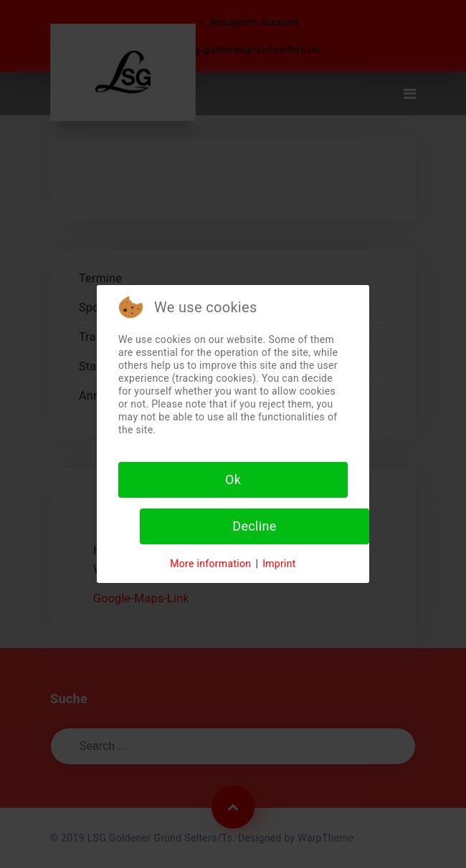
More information (210, 564)
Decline (254, 526)
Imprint (279, 564)
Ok (233, 479)
